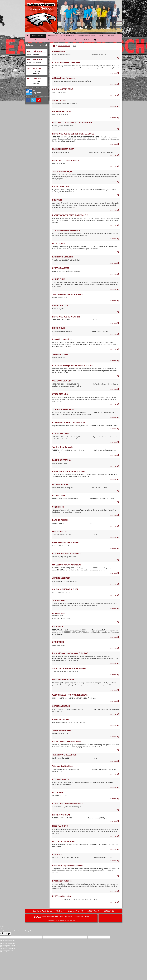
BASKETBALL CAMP (61, 187)
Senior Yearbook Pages (62, 171)
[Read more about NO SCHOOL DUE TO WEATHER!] (115, 323)
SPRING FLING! (59, 279)
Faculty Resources (65, 40)
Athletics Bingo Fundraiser (64, 78)
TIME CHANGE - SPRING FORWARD (68, 295)
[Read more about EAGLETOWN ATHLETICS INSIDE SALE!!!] (115, 225)
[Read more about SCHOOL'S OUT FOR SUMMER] (115, 595)
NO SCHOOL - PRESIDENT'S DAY (66, 160)
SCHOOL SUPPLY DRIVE (63, 89)
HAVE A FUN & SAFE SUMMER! (66, 543)
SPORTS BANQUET (61, 268)
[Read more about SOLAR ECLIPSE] (115, 107)
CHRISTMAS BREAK (61, 706)
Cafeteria (111, 36)
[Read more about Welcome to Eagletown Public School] (115, 876)
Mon (29, 68)
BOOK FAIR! (58, 627)
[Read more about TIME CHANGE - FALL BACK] (115, 761)
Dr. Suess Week (59, 614)
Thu (28, 51)
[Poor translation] (7, 934)
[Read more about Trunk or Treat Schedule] (115, 455)
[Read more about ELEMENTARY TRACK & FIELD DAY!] (115, 560)
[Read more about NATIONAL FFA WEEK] (115, 118)
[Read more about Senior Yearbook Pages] (115, 182)
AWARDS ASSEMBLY (61, 578)
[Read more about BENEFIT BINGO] (115, 58)
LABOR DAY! (58, 854)
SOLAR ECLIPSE (59, 100)
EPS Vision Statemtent (62, 896)
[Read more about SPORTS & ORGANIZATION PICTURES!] (115, 675)
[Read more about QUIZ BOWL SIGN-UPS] (115, 389)
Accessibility (69, 917)
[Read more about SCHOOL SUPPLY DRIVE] (115, 95)
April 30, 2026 (37, 51)
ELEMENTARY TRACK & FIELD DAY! (68, 554)
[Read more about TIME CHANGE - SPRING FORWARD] (115, 301)
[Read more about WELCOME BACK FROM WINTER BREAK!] (115, 701)
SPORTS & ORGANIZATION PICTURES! (69, 669)
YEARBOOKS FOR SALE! (63, 409)
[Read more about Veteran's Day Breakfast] (115, 774)
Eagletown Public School (41, 16)
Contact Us (87, 40)
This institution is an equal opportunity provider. (61, 920)
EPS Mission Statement (62, 881)
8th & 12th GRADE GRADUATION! (67, 565)
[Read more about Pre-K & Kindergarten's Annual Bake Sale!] (115, 664)
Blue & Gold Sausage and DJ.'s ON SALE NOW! (72, 366)
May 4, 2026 (37, 68)
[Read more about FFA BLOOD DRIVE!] (115, 491)
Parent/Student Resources (87, 36)
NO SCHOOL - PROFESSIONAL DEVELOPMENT (73, 123)
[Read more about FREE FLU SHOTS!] (115, 836)
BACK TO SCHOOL (60, 520)
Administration (53, 36)
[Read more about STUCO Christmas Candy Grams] (115, 73)
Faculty (102, 36)
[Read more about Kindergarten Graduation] (115, 263)
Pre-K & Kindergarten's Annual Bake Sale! (70, 653)
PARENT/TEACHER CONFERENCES (68, 804)
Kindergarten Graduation (63, 257)
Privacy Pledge (79, 917)
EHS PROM (57, 200)
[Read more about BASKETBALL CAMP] (115, 195)
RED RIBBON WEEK (61, 779)
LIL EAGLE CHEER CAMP (63, 149)
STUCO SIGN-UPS (60, 394)
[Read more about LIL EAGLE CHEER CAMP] (115, 155)
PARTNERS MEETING (61, 460)
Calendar (78, 40)
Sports (29, 40)
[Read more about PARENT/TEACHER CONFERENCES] (115, 810)
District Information (38, 36)
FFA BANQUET (59, 244)
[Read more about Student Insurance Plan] (115, 349)
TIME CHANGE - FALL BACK (64, 755)
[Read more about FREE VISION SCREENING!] (115, 690)
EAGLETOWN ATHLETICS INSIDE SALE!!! (70, 215)
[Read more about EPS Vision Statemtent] (115, 902)
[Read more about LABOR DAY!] (115, 861)
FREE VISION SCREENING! (64, 680)
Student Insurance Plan (62, 339)
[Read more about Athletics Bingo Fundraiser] (115, 84)
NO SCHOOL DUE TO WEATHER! (66, 317)
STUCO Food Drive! (61, 434)
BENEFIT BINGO (59, 52)
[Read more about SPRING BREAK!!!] (115, 312)
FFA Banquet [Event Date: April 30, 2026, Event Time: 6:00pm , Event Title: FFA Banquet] (37, 63)
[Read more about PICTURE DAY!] (115, 502)
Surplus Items (58, 507)
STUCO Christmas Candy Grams (66, 63)
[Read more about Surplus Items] (115, 515)
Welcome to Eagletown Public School (68, 866)
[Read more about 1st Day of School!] (115, 361)
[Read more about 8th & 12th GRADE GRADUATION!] (115, 573)
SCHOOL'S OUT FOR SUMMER (65, 589)
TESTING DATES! (60, 600)
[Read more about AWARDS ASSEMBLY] (115, 584)
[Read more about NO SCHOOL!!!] (115, 334)
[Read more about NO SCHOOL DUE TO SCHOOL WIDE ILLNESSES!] (115, 144)
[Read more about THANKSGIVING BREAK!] (115, 737)
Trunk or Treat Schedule (62, 447)
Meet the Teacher (60, 531)
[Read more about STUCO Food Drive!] (115, 442)
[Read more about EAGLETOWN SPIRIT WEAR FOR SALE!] (115, 480)
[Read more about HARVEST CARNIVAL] (115, 821)
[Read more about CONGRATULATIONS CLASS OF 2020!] (115, 429)
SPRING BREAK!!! (60, 306)
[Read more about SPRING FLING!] (115, 290)
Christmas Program (61, 719)
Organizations (40, 40)
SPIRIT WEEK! (58, 642)
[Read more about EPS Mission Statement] (115, 891)
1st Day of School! (60, 354)
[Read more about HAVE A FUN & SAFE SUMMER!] (115, 549)
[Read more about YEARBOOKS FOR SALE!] (115, 418)
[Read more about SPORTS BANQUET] (115, 274)
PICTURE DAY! (59, 496)
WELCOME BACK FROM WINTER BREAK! (70, 695)
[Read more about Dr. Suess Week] (115, 622)
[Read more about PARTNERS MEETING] (115, 466)
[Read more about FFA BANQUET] (115, 252)
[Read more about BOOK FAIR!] (115, 637)
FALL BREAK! (58, 793)
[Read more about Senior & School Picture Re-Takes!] (115, 750)
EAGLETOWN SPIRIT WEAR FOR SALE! (69, 471)
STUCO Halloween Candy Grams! (66, 230)
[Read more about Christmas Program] (115, 725)
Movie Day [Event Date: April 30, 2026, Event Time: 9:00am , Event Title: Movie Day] (36, 54)
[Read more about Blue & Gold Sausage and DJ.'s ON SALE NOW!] (115, 376)
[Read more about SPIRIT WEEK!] (115, 648)
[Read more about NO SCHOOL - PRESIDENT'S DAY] (115, 166)
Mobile (87, 917)
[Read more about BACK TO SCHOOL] (115, 526)
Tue (28, 79)
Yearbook (52, 40)
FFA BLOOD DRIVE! (61, 485)
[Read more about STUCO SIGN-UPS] (115, 404)
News (74, 46)
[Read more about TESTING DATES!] (115, 609)
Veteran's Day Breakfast (62, 766)
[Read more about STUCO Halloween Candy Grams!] (115, 239)
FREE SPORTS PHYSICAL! (64, 841)
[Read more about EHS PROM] (115, 210)
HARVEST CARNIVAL (61, 815)
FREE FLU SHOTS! (60, 826)
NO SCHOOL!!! (59, 328)
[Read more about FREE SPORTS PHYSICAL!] (115, 849)
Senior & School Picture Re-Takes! (67, 742)
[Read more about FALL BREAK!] (115, 799)
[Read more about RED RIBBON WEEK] (115, 788)
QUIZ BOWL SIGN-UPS (62, 381)
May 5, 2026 (37, 79)
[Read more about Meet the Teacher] (115, 538)
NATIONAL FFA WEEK (62, 112)
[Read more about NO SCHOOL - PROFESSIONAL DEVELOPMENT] (115, 129)
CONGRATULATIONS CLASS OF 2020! (68, 423)
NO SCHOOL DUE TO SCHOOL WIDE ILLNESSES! (73, 134)
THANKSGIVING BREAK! (63, 730)
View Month (43, 45)
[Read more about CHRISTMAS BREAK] (115, 714)
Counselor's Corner (68, 36)
